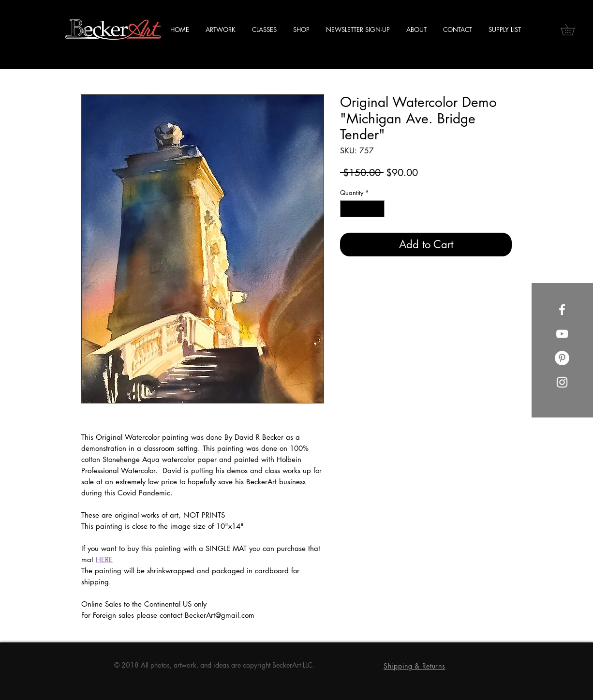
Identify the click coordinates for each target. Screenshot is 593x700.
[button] (573, 30)
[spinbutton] (363, 209)
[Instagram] (562, 382)
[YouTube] (562, 334)
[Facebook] (562, 310)
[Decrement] (347, 209)
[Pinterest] (562, 358)
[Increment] (378, 209)
